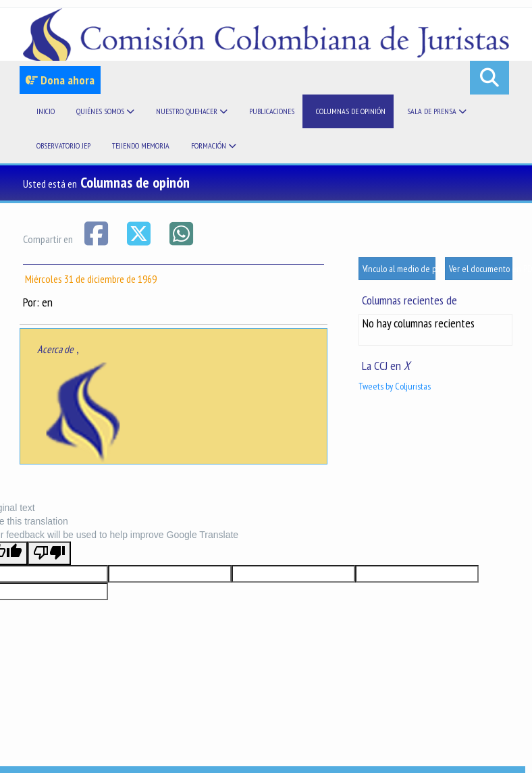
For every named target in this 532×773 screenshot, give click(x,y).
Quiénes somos (105, 111)
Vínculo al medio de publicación (399, 269)
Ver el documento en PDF (481, 269)
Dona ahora (60, 80)
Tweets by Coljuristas (395, 386)
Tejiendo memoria (141, 145)
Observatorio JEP (63, 145)
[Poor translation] (49, 553)
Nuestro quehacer (192, 111)
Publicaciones (272, 111)
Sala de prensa (437, 111)
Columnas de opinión (351, 111)
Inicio (46, 111)
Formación (214, 145)
